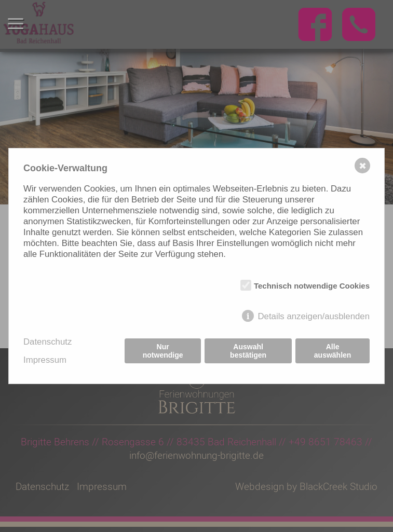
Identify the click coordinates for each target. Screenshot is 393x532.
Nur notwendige (163, 351)
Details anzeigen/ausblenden (314, 316)
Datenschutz (48, 342)
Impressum (45, 360)
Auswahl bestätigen (248, 351)
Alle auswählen (333, 351)
